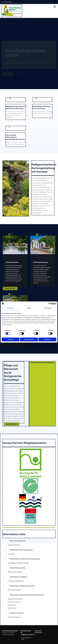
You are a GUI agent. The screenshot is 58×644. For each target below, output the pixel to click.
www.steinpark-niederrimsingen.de (18, 563)
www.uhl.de (11, 554)
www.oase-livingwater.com (16, 581)
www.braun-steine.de (14, 602)
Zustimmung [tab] (10, 308)
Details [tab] (29, 308)
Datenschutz (38, 633)
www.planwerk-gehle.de (15, 572)
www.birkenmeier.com (14, 590)
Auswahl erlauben (29, 339)
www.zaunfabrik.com (14, 545)
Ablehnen (11, 339)
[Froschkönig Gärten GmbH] (12, 17)
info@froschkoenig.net (28, 635)
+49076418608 (26, 631)
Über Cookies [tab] (48, 308)
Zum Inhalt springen (7, 2)
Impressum (38, 631)
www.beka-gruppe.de (14, 617)
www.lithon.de (12, 608)
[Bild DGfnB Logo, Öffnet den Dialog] (31, 508)
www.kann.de (12, 605)
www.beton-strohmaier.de (16, 599)
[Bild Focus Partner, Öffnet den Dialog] (31, 523)
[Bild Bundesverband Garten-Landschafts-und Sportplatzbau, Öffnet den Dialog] (31, 478)
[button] (10, 289)
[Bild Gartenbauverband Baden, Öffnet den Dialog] (31, 493)
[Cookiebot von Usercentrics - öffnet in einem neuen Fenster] (50, 304)
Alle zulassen (47, 339)
